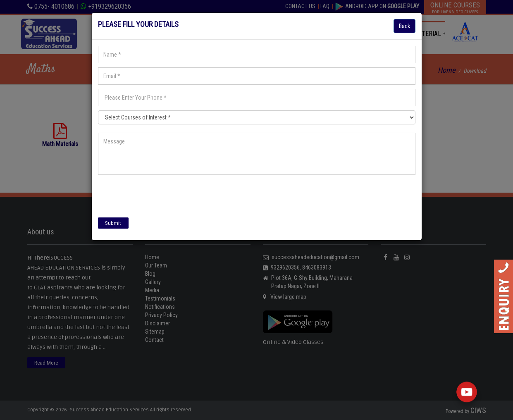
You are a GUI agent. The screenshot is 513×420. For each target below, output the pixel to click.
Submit (113, 223)
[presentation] (161, 195)
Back (404, 26)
